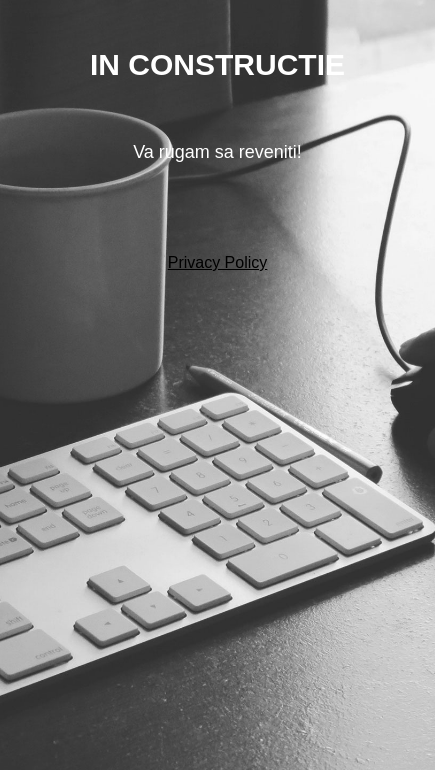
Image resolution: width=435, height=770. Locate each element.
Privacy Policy (218, 262)
